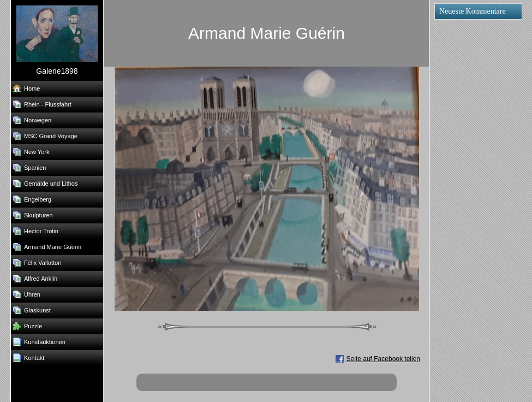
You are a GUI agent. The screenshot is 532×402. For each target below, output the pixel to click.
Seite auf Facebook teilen (383, 359)
